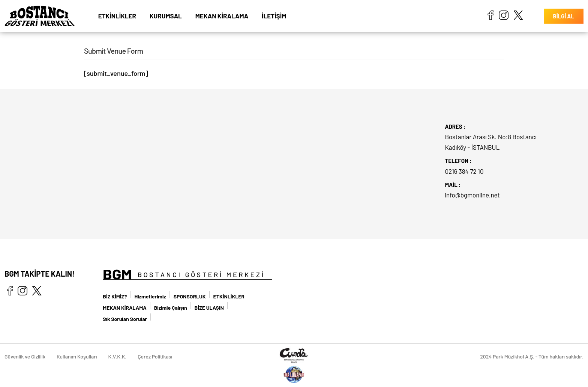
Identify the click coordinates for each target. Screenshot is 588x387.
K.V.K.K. (118, 356)
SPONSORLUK (190, 296)
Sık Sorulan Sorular (125, 319)
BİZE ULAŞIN (209, 308)
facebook (490, 15)
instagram (504, 15)
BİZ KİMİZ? (115, 296)
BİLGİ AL (564, 16)
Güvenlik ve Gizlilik (25, 356)
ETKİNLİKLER (117, 16)
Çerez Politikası (155, 356)
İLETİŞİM (274, 16)
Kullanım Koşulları (77, 356)
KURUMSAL (166, 16)
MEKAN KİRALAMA (222, 16)
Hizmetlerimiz (150, 296)
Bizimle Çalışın (171, 308)
